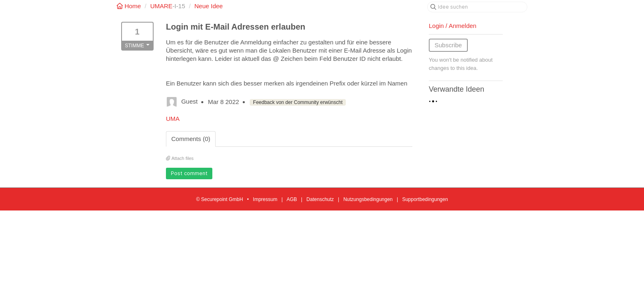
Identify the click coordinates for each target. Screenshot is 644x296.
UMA (173, 119)
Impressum (265, 199)
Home (130, 6)
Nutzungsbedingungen (368, 199)
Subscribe (448, 45)
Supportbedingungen (425, 199)
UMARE (161, 6)
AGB (292, 199)
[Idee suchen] (477, 7)
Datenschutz (320, 199)
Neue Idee (208, 6)
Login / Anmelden (453, 26)
